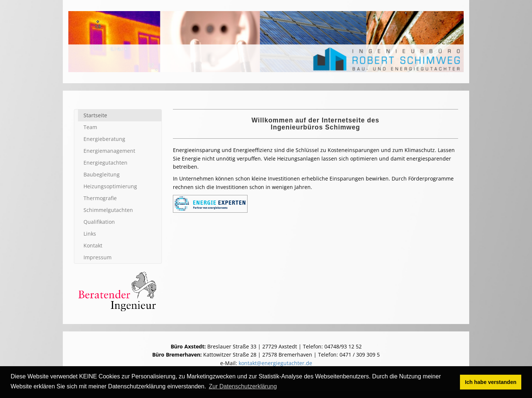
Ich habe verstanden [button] (491, 382)
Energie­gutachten (105, 163)
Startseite (95, 115)
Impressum (98, 257)
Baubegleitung (102, 174)
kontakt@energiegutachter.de (275, 363)
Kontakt (93, 245)
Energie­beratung (104, 139)
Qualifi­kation (99, 222)
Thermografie (100, 198)
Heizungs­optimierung (110, 186)
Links (90, 234)
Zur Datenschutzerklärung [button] (243, 386)
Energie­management (109, 151)
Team (90, 127)
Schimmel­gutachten (108, 210)
